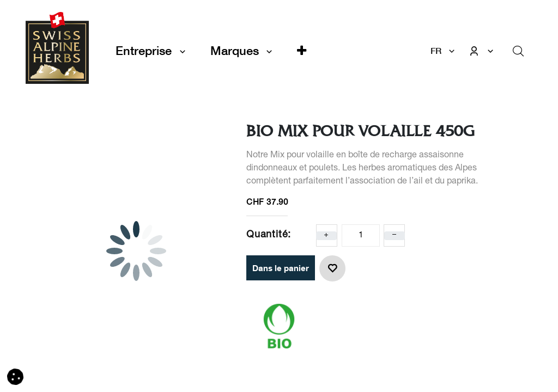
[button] (302, 51)
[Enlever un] (395, 236)
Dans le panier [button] (281, 268)
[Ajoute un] (326, 236)
